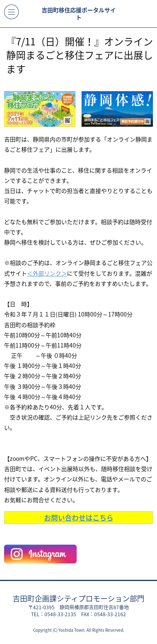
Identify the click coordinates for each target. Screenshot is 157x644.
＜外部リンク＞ (47, 273)
